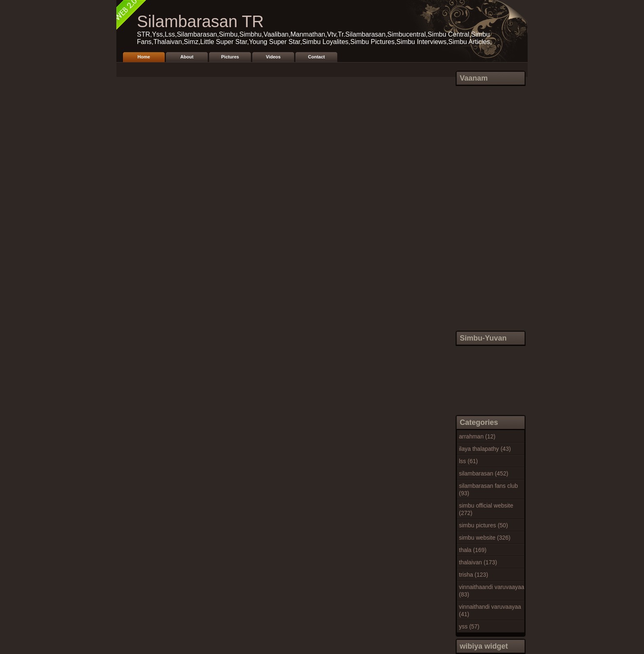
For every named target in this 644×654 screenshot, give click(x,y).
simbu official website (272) (486, 509)
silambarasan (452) (484, 473)
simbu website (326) (485, 538)
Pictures (230, 57)
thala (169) (473, 550)
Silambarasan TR (200, 21)
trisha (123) (474, 575)
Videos (273, 57)
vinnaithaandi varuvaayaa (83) (492, 591)
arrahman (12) (477, 436)
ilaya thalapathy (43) (485, 449)
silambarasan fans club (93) (488, 489)
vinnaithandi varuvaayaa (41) (490, 610)
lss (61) (468, 461)
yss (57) (469, 626)
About (187, 57)
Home (144, 57)
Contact (316, 57)
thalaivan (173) (478, 562)
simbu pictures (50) (483, 525)
